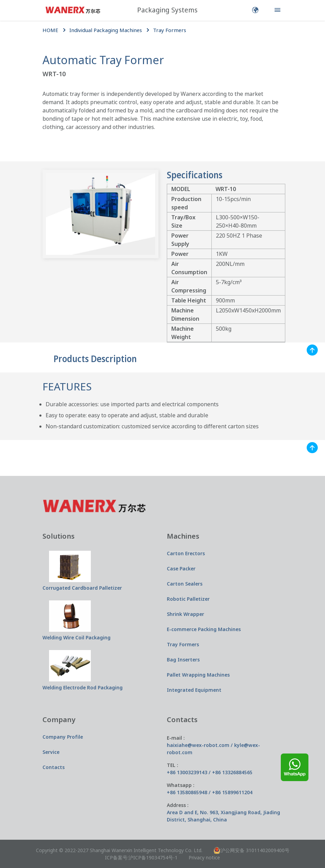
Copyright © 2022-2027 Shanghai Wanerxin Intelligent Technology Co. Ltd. (119, 850)
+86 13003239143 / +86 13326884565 (210, 772)
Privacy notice (204, 857)
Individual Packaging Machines (106, 30)
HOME (50, 30)
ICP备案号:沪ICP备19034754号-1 (141, 857)
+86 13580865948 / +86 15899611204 (210, 792)
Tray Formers (170, 30)
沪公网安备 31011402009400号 (251, 850)
